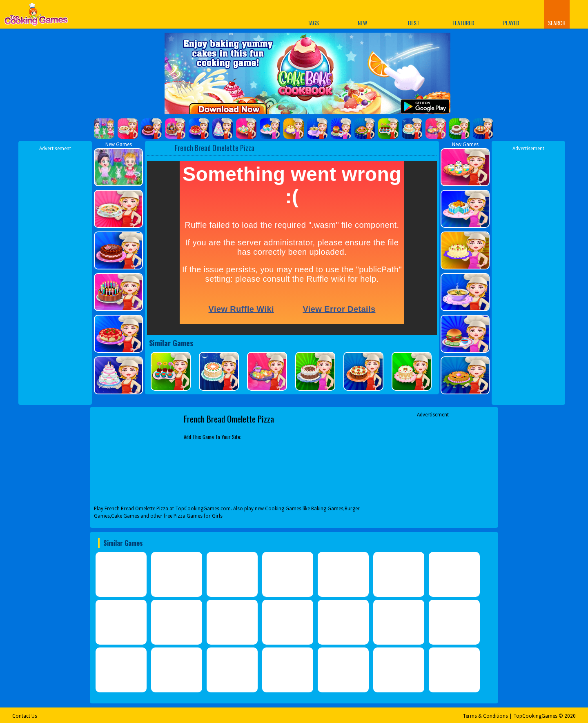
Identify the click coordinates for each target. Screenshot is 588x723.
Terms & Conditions (485, 716)
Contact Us (25, 716)
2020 (570, 716)
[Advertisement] (55, 275)
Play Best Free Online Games (36, 17)
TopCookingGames (535, 716)
